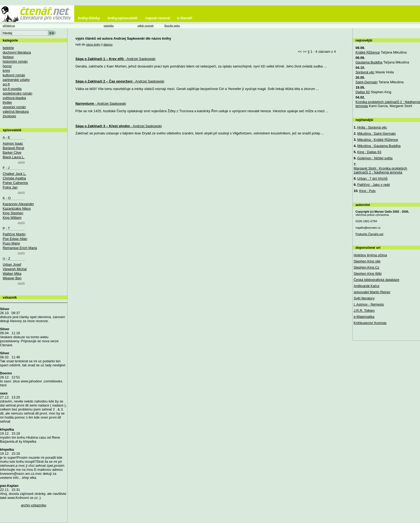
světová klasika (14, 98)
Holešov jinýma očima (370, 255)
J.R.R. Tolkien (364, 311)
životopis (9, 116)
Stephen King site (367, 261)
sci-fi (6, 84)
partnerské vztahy (16, 80)
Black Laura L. (14, 157)
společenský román (17, 93)
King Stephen (13, 213)
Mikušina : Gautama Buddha (379, 146)
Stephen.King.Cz (366, 267)
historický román (15, 61)
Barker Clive (12, 153)
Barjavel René (13, 148)
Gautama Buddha (369, 62)
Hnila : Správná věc (372, 127)
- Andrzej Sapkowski (116, 59)
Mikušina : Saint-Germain (377, 133)
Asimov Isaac (13, 143)
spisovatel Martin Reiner (372, 292)
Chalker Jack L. (14, 174)
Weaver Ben (12, 278)
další (21, 162)
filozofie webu (172, 26)
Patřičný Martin (14, 234)
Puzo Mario (11, 243)
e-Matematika (364, 317)
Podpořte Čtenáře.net (369, 234)
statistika (109, 26)
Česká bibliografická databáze (376, 280)
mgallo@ (368, 228)
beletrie (8, 48)
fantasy (8, 57)
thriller (7, 102)
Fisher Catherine (15, 183)
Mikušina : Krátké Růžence (378, 140)
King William (12, 218)
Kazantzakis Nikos (17, 208)
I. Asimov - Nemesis (369, 304)
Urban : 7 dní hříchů (372, 178)
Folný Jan (10, 187)
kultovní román (14, 75)
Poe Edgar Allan (15, 239)
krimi (6, 71)
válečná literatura (16, 112)
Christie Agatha (14, 178)
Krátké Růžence (368, 52)
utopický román (14, 107)
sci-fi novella (12, 89)
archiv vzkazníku (34, 505)
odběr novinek (145, 26)
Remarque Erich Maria (20, 248)
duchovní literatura (17, 52)
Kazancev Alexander (18, 204)
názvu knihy (93, 45)
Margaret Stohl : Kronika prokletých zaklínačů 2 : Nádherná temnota (380, 170)
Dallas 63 (363, 92)
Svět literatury (364, 298)
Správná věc (365, 72)
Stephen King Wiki (368, 274)
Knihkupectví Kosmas (370, 323)
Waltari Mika (12, 274)
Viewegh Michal (15, 269)
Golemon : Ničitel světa (375, 158)
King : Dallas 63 (369, 152)
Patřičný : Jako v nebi (374, 185)
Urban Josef (12, 264)
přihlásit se (9, 26)
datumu (108, 45)
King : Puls (367, 191)
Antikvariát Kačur (367, 286)
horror (7, 66)
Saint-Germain (367, 82)
